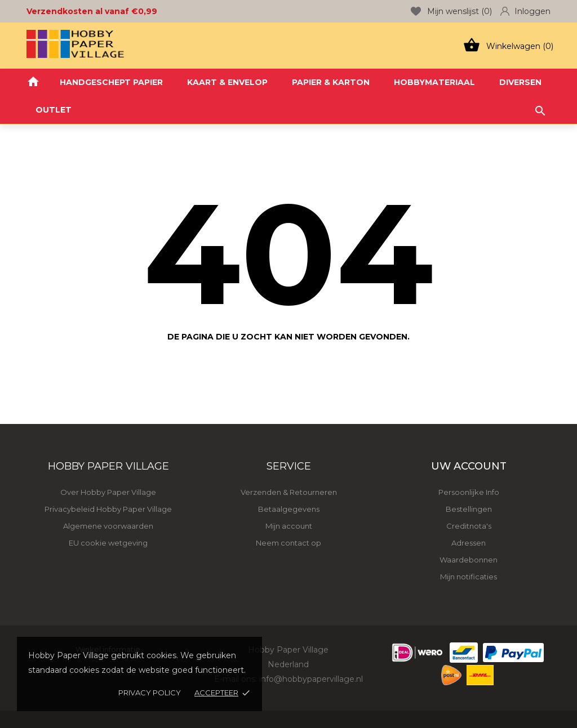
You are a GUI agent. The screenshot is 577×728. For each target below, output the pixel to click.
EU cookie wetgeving (108, 543)
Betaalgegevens (289, 509)
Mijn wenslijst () (451, 11)
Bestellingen (469, 509)
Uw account (469, 466)
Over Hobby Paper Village (108, 492)
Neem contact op (288, 543)
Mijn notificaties (469, 577)
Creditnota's (469, 526)
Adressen (469, 543)
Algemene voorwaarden (108, 526)
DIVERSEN (520, 82)
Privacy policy (150, 693)
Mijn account (289, 526)
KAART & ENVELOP (227, 82)
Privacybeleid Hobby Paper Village (108, 509)
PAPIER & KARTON (331, 82)
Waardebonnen (469, 560)
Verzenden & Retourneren (289, 492)
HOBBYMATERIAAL (434, 82)
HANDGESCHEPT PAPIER (111, 82)
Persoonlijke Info (469, 492)
